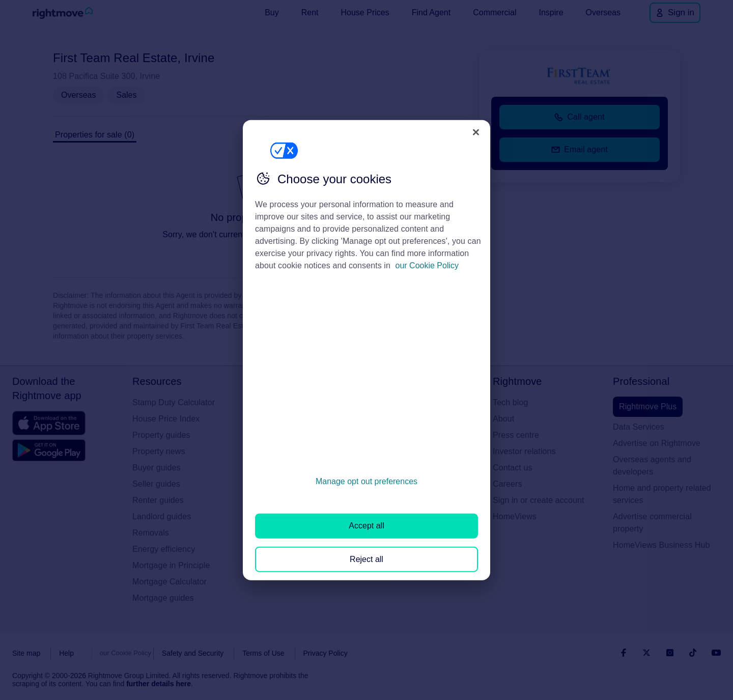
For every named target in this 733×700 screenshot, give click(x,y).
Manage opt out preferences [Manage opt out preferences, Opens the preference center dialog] (366, 481)
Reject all (366, 559)
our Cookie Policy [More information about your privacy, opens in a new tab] (427, 265)
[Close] (476, 132)
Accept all (366, 526)
